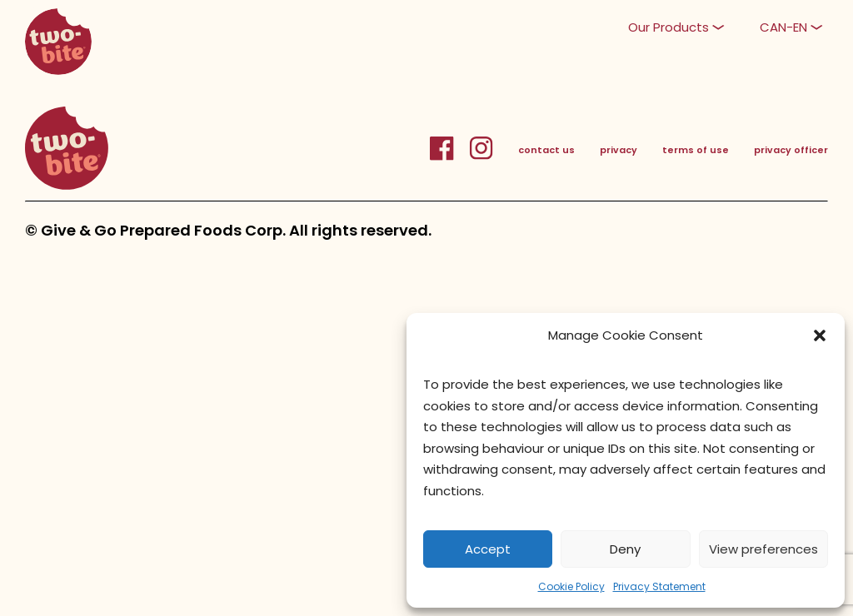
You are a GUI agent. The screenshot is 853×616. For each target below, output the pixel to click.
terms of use (696, 150)
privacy (619, 150)
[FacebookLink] (449, 157)
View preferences (763, 549)
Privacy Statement (659, 586)
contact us (546, 150)
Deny (625, 549)
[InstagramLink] (481, 157)
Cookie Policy (571, 586)
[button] (820, 335)
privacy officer (791, 150)
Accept (488, 549)
